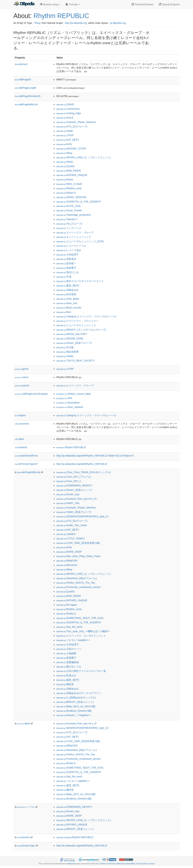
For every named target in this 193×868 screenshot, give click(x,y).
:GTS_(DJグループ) (72, 126)
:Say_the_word (69, 627)
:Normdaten (68, 403)
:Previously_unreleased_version (79, 587)
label (19, 439)
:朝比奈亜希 (68, 352)
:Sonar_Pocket (69, 210)
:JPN (64, 398)
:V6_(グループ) (69, 224)
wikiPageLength (26, 88)
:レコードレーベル (71, 246)
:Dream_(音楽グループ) (74, 343)
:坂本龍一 (66, 263)
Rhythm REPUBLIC (61, 16)
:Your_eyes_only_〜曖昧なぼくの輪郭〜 (83, 631)
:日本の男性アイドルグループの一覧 (81, 671)
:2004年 (65, 104)
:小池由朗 (66, 653)
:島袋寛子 (66, 268)
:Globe (65, 131)
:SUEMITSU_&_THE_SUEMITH (79, 202)
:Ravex (65, 180)
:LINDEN (66, 534)
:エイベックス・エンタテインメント (81, 636)
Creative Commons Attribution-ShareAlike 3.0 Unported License (127, 864)
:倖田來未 (66, 259)
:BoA (64, 312)
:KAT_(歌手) (68, 140)
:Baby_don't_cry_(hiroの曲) (76, 706)
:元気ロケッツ (69, 649)
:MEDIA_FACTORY (72, 334)
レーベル (26, 807)
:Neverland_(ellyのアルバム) (77, 578)
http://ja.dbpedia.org (76, 23)
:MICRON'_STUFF (71, 149)
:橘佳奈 (65, 684)
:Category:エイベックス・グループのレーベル (87, 316)
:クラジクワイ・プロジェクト (77, 321)
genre (22, 369)
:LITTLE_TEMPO (71, 539)
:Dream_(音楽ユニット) (74, 490)
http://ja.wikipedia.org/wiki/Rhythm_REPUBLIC (82, 464)
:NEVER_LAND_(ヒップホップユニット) (84, 157)
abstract (21, 64)
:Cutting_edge (69, 113)
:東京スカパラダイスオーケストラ (80, 281)
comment (22, 424)
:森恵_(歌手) (68, 286)
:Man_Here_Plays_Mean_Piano (79, 556)
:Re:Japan (67, 605)
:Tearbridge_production (74, 215)
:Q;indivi (66, 166)
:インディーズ (69, 228)
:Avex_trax (67, 303)
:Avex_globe (68, 299)
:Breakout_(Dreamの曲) (74, 711)
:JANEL (65, 356)
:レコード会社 (69, 250)
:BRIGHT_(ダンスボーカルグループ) (81, 330)
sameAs (21, 447)
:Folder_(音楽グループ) (74, 512)
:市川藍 (65, 347)
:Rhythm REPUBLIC (71, 447)
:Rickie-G (66, 193)
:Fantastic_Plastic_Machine (76, 122)
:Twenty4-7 (67, 219)
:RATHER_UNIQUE (72, 175)
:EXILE (65, 118)
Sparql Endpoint (169, 4)
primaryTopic (26, 846)
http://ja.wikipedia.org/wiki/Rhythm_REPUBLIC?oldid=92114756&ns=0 (95, 456)
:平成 (64, 277)
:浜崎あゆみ (68, 290)
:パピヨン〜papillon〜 (73, 640)
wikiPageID (23, 80)
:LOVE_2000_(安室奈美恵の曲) (78, 543)
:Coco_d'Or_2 (69, 481)
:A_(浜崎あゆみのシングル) (76, 698)
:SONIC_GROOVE (71, 197)
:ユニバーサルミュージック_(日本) (80, 241)
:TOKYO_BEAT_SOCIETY (76, 361)
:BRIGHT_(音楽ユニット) (75, 702)
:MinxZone (67, 565)
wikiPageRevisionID (28, 96)
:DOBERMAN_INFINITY (74, 486)
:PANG (65, 162)
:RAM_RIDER (69, 171)
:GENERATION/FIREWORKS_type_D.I (83, 516)
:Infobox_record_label (74, 394)
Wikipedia (71, 864)
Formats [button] (73, 4)
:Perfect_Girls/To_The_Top (76, 583)
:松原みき (66, 675)
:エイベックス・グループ (75, 233)
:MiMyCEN (67, 561)
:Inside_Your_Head (72, 525)
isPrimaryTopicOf (26, 464)
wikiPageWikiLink (26, 104)
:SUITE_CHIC (69, 206)
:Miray (64, 153)
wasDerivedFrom (26, 456)
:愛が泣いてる (69, 667)
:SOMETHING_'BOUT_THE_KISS (80, 618)
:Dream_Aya (68, 494)
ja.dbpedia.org (118, 23)
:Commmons (68, 109)
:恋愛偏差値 (68, 662)
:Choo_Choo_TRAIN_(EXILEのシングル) (84, 472)
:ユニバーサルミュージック (76, 325)
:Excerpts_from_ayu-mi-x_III (77, 499)
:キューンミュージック (74, 237)
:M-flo (64, 144)
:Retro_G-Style (69, 184)
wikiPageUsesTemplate (31, 394)
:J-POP (65, 135)
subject (20, 415)
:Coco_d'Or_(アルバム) (74, 477)
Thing (37, 23)
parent (22, 386)
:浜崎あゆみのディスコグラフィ (79, 693)
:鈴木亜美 (66, 294)
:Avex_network (70, 407)
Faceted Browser (143, 4)
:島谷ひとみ (68, 272)
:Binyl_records (69, 308)
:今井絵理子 (68, 255)
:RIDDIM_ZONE (70, 339)
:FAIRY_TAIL (68, 503)
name (22, 377)
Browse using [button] (50, 4)
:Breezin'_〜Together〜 (74, 715)
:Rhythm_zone (69, 188)
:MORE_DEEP (69, 552)
